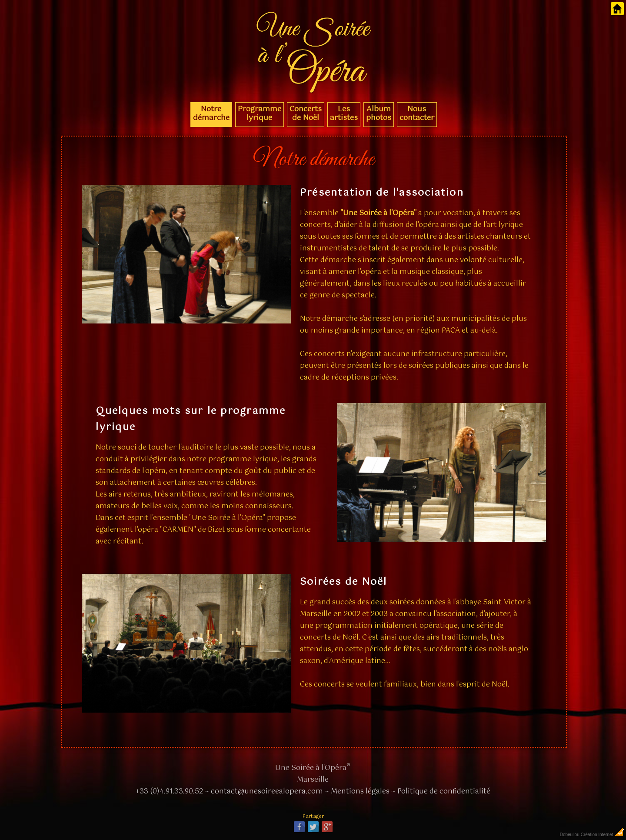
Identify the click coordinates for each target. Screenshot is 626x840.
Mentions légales (360, 792)
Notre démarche (211, 113)
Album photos (379, 113)
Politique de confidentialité (444, 792)
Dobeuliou (570, 835)
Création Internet (603, 835)
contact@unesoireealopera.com (267, 792)
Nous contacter (417, 113)
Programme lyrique (260, 113)
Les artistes (344, 113)
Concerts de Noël (306, 113)
